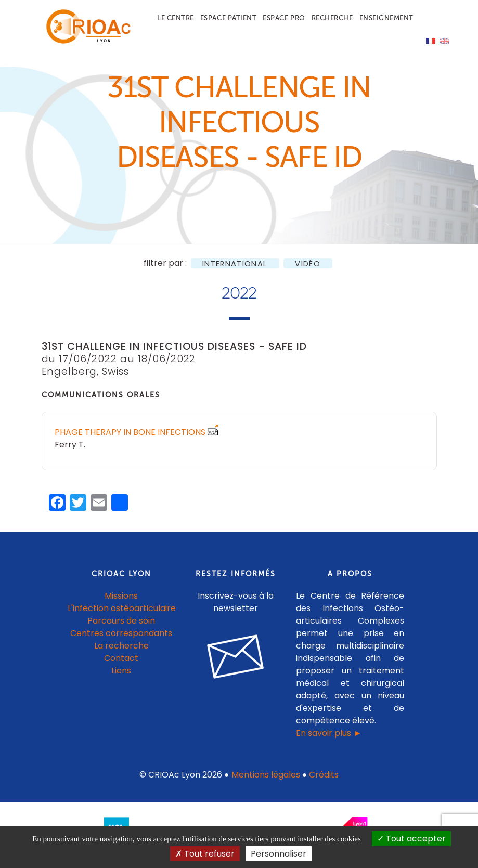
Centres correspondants (121, 639)
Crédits (324, 780)
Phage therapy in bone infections (130, 438)
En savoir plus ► (329, 739)
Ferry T (69, 450)
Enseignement (386, 18)
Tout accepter (411, 839)
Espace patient (228, 18)
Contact (121, 664)
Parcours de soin (121, 626)
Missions (121, 601)
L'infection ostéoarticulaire (122, 614)
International (235, 269)
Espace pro (284, 18)
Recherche (332, 18)
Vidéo (308, 269)
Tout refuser (205, 854)
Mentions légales (266, 780)
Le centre (176, 18)
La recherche (121, 651)
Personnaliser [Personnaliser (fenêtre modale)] (279, 854)
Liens (121, 676)
